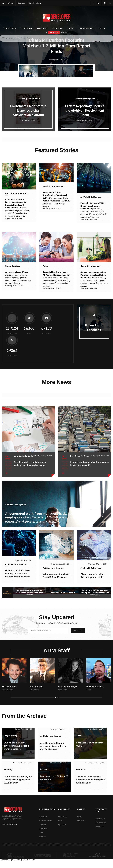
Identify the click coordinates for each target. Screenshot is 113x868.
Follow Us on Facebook (94, 328)
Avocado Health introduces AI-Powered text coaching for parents (29, 593)
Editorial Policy (46, 821)
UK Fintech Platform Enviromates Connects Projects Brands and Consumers (17, 208)
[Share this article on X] (10, 464)
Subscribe (58, 29)
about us (43, 817)
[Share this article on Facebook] (7, 464)
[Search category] (96, 42)
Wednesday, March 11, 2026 (52, 288)
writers (11, 3)
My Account (101, 823)
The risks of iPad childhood (62, 593)
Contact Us (100, 819)
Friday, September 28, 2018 (100, 456)
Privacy (42, 837)
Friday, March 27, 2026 (28, 120)
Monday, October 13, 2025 (59, 729)
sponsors (21, 3)
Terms (42, 833)
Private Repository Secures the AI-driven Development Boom (85, 111)
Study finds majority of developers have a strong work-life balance (16, 746)
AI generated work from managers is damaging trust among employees (54, 518)
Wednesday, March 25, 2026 (52, 209)
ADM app (100, 827)
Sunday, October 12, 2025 (24, 729)
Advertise (43, 829)
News (71, 29)
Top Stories (10, 29)
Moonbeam (14, 824)
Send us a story (35, 3)
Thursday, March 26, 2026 (14, 218)
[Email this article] (7, 473)
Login (102, 29)
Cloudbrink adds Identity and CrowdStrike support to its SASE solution (18, 780)
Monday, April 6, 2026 (56, 60)
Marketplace (87, 29)
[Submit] (108, 42)
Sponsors (62, 825)
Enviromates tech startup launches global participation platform (28, 111)
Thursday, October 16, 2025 (59, 763)
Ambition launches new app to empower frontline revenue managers (95, 593)
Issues (61, 821)
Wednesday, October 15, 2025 (22, 763)
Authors (43, 825)
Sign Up (54, 33)
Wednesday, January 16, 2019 (43, 456)
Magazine (42, 29)
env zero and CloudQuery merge (18, 278)
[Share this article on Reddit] (10, 468)
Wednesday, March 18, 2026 (14, 286)
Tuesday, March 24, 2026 (89, 219)
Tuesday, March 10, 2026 (89, 288)
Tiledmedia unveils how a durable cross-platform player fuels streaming (91, 780)
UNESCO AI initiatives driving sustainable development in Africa (18, 574)
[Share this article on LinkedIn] (7, 468)
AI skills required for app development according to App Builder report (53, 746)
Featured (27, 29)
